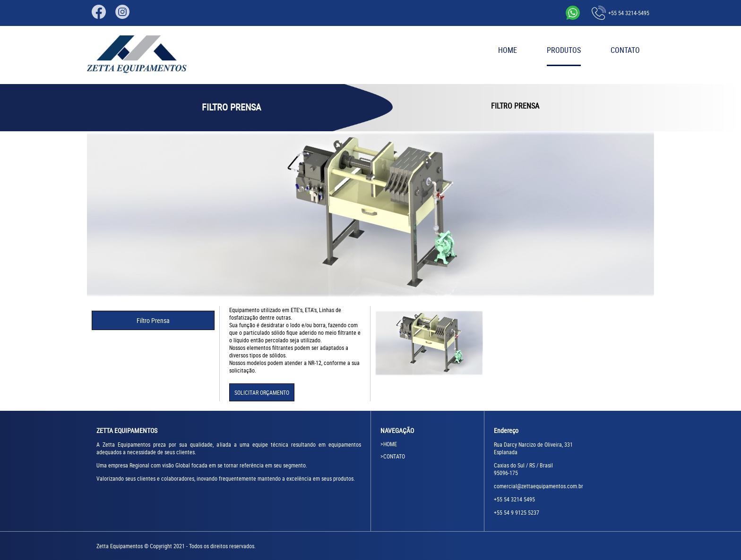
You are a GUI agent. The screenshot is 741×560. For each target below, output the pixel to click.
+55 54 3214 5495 (514, 499)
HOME (508, 50)
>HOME (389, 444)
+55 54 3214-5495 (620, 13)
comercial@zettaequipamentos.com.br (539, 486)
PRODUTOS (564, 50)
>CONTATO (393, 456)
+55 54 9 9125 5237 (517, 512)
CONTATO (625, 50)
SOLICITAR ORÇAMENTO (262, 392)
